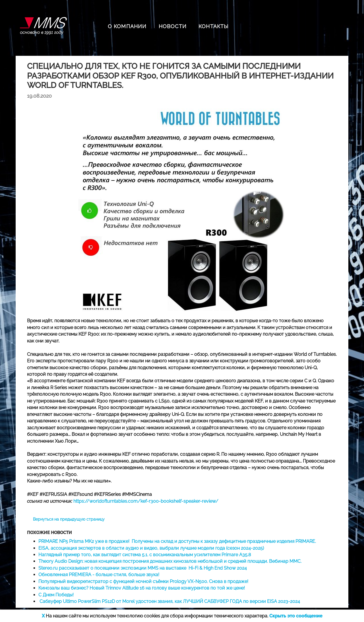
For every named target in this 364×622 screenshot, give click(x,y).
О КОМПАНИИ (127, 26)
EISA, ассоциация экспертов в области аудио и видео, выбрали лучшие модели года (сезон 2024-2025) (151, 548)
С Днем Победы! (56, 595)
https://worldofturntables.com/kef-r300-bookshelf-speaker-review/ (146, 501)
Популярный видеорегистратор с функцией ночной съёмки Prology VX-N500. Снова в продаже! (143, 581)
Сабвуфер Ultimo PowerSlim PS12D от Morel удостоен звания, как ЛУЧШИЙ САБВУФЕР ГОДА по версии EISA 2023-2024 (169, 601)
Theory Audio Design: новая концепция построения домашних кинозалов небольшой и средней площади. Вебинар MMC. (170, 561)
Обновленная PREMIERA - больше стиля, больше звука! (99, 575)
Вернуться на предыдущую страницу (69, 519)
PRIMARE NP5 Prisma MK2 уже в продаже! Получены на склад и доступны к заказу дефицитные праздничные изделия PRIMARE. (177, 541)
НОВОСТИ (173, 26)
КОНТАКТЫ (214, 26)
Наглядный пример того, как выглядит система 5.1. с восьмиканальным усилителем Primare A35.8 (145, 555)
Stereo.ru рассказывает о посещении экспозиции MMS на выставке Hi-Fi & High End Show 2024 (143, 568)
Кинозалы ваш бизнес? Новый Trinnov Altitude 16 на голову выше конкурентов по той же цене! (142, 588)
